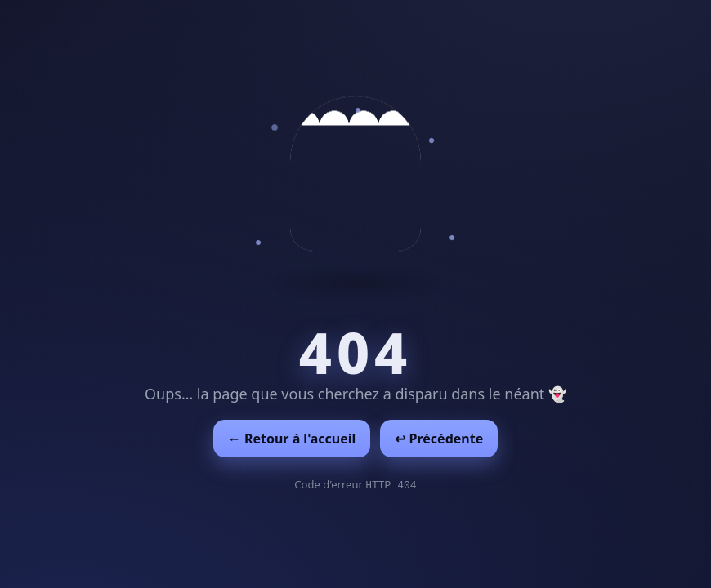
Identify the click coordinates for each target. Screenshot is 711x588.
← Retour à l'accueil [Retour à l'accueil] (292, 439)
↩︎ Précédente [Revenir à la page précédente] (439, 439)
